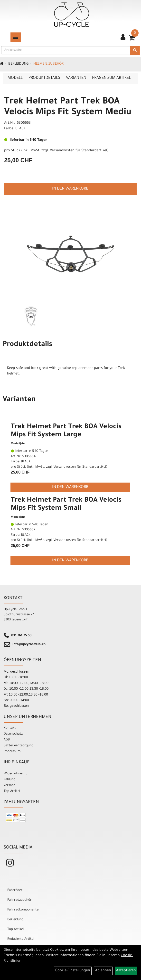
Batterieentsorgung (19, 746)
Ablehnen (103, 971)
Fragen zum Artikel (111, 78)
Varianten (76, 78)
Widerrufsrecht (15, 774)
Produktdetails (44, 78)
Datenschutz (13, 734)
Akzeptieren (126, 971)
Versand (10, 785)
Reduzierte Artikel (21, 939)
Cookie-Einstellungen (73, 971)
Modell (15, 78)
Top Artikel (12, 791)
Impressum (12, 752)
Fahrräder (15, 890)
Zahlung (10, 780)
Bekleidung (19, 64)
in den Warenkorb (70, 189)
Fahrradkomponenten (24, 910)
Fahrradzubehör (19, 900)
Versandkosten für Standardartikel (79, 151)
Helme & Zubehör (48, 64)
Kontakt (10, 728)
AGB (7, 740)
